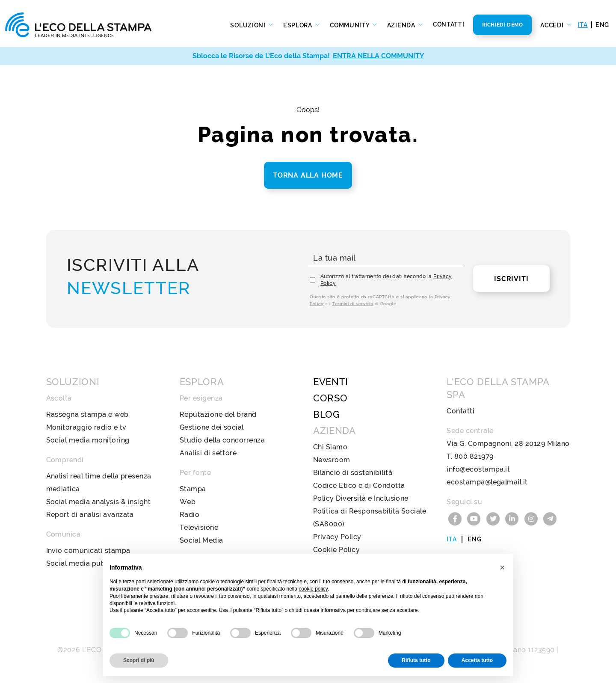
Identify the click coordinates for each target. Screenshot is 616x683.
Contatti (449, 24)
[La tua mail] (385, 258)
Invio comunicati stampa (88, 551)
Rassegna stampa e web (87, 414)
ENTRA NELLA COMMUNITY (378, 56)
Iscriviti (511, 279)
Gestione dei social (212, 427)
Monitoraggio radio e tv (86, 427)
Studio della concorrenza (222, 440)
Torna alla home (308, 175)
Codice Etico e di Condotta (359, 486)
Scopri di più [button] (139, 660)
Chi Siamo (330, 447)
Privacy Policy (337, 537)
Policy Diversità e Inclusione (361, 498)
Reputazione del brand (218, 414)
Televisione (199, 527)
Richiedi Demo (503, 25)
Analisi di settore (208, 453)
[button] (502, 567)
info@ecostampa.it (478, 469)
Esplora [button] (299, 25)
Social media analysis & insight (99, 502)
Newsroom (332, 460)
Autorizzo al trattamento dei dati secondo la (386, 280)
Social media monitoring (88, 440)
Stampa (193, 489)
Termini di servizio (352, 304)
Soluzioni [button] (249, 25)
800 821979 (474, 456)
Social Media (201, 540)
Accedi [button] (553, 25)
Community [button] (350, 25)
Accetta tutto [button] (477, 660)
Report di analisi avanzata (90, 515)
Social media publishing (87, 563)
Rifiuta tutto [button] (416, 660)
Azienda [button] (402, 25)
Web (188, 502)
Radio (190, 515)
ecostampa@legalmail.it (487, 482)
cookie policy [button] (313, 589)
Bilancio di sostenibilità (353, 473)
